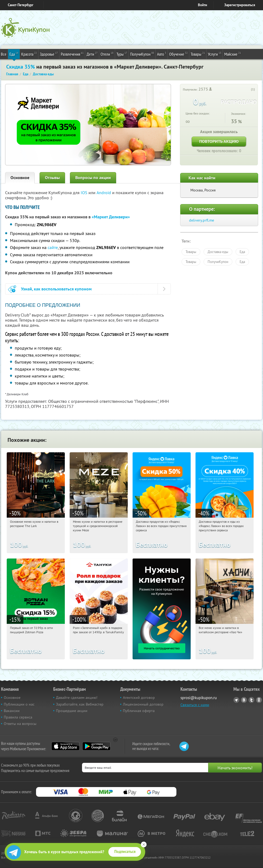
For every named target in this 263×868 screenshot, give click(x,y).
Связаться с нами (195, 705)
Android (104, 193)
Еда (14, 54)
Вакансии (12, 711)
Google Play (96, 746)
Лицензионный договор (143, 704)
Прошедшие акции (72, 711)
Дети (92, 54)
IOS (85, 193)
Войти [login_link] (202, 5)
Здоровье (49, 54)
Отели (107, 54)
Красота (29, 54)
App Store (65, 746)
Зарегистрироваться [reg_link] (240, 5)
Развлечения (72, 54)
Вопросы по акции (93, 178)
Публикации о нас (19, 704)
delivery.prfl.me (202, 220)
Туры (122, 54)
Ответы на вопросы (20, 724)
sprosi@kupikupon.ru (199, 698)
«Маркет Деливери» (111, 217)
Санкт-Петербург (21, 5)
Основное (20, 178)
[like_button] (247, 90)
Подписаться (125, 852)
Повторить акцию (219, 141)
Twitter (251, 700)
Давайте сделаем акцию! (77, 698)
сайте (53, 247)
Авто (162, 54)
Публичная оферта (139, 711)
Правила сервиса (18, 717)
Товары (198, 54)
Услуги (215, 54)
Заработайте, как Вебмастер (80, 704)
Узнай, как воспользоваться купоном (56, 289)
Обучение (178, 54)
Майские (233, 54)
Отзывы (52, 178)
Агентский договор (139, 698)
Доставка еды (218, 252)
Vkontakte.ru (244, 700)
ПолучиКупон (142, 54)
